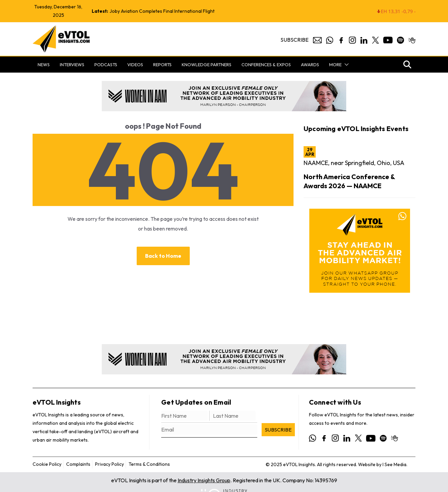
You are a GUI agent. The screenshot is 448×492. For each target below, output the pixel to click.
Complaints (78, 464)
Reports (162, 65)
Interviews (72, 65)
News (44, 65)
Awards (310, 65)
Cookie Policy (47, 464)
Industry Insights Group (204, 480)
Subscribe (295, 40)
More (335, 65)
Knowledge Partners (207, 65)
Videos (135, 65)
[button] (345, 65)
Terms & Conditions (149, 464)
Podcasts (106, 65)
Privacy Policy (109, 464)
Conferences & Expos (266, 65)
